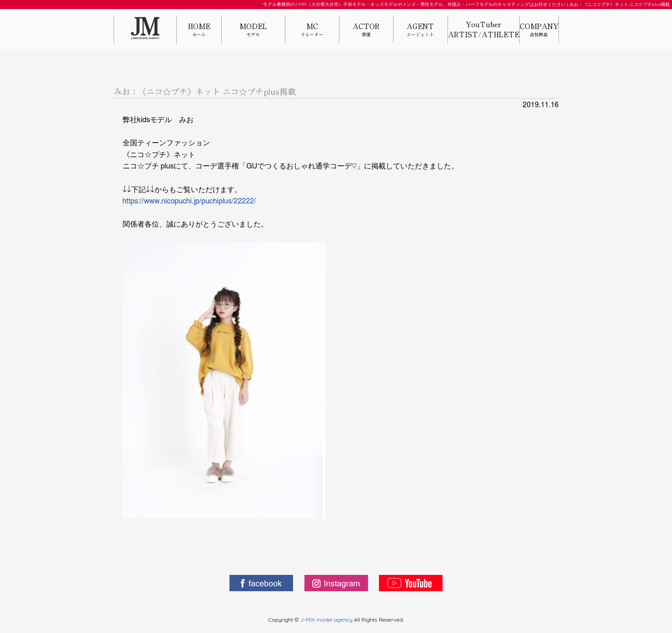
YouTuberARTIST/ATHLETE (484, 30)
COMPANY (539, 30)
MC (312, 30)
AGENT (420, 30)
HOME (199, 30)
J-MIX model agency (327, 620)
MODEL (253, 30)
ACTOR (366, 30)
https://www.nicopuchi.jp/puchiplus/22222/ (189, 201)
